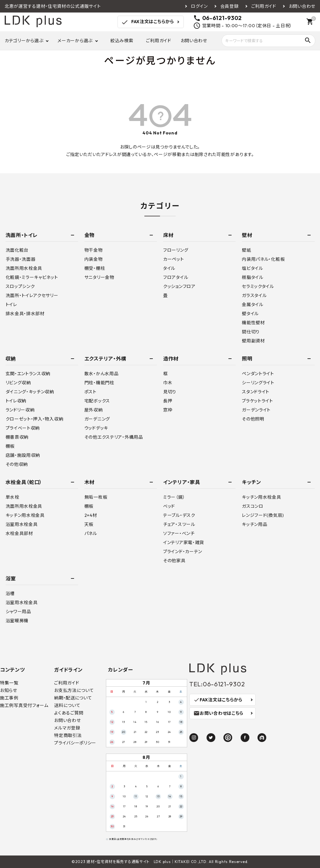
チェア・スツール (179, 524)
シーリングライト (258, 383)
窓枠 (168, 410)
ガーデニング (97, 419)
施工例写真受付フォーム (24, 705)
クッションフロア (179, 286)
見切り (170, 392)
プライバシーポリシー (75, 743)
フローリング (176, 250)
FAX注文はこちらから (147, 22)
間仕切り (251, 332)
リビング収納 (18, 383)
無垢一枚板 (96, 497)
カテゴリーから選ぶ (24, 41)
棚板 (10, 446)
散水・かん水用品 (102, 374)
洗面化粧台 (17, 250)
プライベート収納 (23, 428)
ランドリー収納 (20, 410)
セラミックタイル (258, 286)
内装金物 (94, 259)
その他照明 (253, 419)
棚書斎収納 (17, 437)
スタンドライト (256, 392)
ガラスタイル (254, 295)
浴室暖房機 (17, 621)
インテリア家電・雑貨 (184, 542)
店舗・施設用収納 (23, 455)
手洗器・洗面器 (21, 259)
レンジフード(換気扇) (263, 515)
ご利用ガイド (264, 6)
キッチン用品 (255, 524)
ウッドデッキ (96, 428)
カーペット (174, 259)
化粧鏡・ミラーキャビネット (32, 277)
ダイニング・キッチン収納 (30, 392)
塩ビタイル (252, 268)
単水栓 (12, 497)
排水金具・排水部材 (25, 314)
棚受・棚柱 (95, 268)
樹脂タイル (253, 277)
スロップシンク (20, 286)
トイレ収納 (16, 401)
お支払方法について (74, 690)
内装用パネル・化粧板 (263, 259)
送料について (67, 705)
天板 (89, 524)
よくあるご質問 (69, 713)
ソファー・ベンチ (179, 533)
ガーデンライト (256, 410)
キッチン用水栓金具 (25, 515)
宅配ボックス (97, 401)
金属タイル (253, 305)
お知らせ (9, 690)
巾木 (168, 383)
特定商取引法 (68, 735)
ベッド (169, 506)
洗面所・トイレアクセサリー (32, 295)
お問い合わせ (302, 6)
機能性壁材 (253, 323)
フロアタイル (176, 277)
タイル (169, 268)
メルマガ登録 (67, 728)
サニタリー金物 (99, 277)
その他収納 (17, 464)
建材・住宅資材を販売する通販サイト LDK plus (129, 862)
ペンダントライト (258, 374)
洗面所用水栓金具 (24, 268)
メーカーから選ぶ (75, 41)
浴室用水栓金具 (22, 524)
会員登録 (230, 6)
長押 (168, 401)
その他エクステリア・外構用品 (114, 437)
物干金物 (94, 250)
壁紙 (246, 250)
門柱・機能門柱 (99, 383)
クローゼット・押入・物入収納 (35, 419)
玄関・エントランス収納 (28, 374)
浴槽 (10, 593)
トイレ (11, 305)
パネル (91, 533)
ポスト (90, 392)
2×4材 (91, 515)
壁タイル (250, 314)
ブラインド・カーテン (183, 552)
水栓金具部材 (19, 533)
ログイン (199, 6)
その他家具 (174, 561)
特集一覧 (9, 683)
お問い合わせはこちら (218, 713)
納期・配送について (73, 698)
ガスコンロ (253, 506)
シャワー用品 (18, 612)
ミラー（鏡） (174, 497)
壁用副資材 (253, 341)
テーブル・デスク (179, 515)
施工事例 (9, 698)
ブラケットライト (257, 401)
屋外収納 (94, 410)
